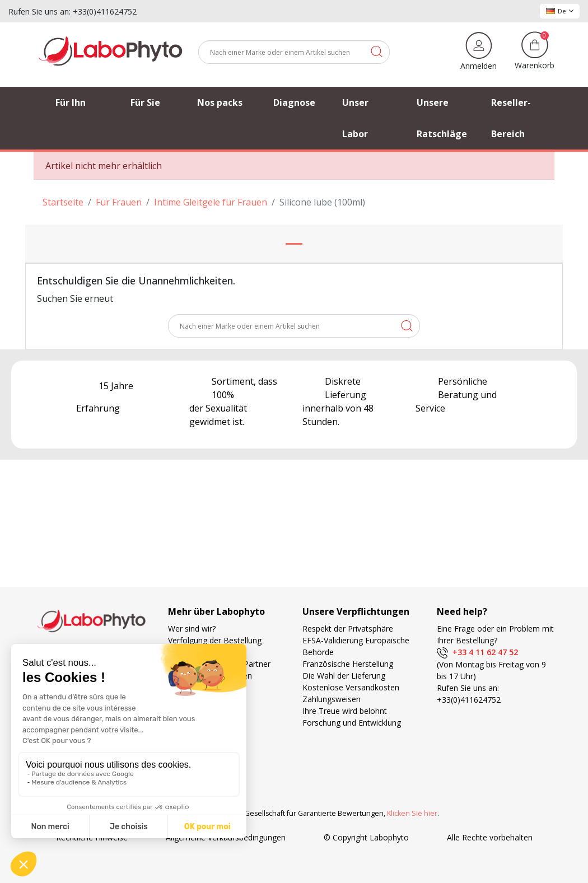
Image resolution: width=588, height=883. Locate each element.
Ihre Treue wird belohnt (345, 711)
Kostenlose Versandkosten (351, 687)
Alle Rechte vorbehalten (490, 818)
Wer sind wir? (192, 629)
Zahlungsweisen (332, 699)
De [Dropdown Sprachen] (560, 11)
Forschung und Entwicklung (352, 723)
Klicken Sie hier (412, 794)
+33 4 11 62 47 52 (477, 652)
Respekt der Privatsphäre (348, 629)
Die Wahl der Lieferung (344, 676)
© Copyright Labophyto (366, 818)
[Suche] (294, 52)
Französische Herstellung (348, 664)
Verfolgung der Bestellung (215, 640)
